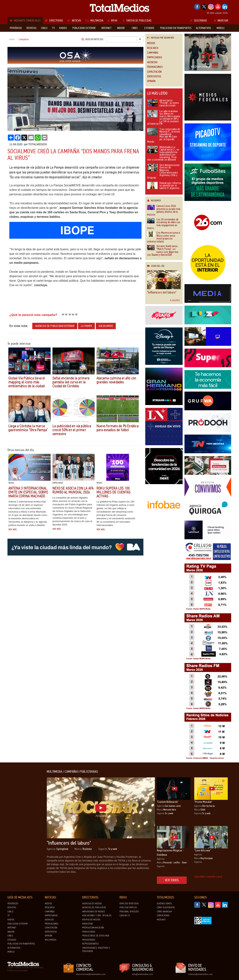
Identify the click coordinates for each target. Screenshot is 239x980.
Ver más (13, 530)
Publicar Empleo (128, 907)
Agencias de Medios (92, 904)
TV (8, 916)
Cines (10, 936)
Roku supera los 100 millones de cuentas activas (114, 492)
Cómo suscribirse (166, 907)
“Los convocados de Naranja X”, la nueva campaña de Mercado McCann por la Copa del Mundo (164, 136)
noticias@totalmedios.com (200, 974)
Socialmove (106, 326)
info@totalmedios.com (143, 974)
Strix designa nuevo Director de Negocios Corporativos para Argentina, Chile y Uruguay (163, 172)
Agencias (152, 62)
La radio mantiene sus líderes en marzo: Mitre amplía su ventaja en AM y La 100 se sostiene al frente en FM (164, 118)
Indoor (11, 932)
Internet (12, 928)
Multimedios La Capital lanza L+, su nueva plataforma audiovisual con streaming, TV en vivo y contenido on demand (163, 154)
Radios (11, 920)
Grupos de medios (91, 920)
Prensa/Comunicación (93, 928)
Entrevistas (154, 77)
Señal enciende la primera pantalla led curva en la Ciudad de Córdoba (71, 382)
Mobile (11, 952)
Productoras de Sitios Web (96, 936)
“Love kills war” (203, 850)
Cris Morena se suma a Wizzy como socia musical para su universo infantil (163, 237)
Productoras (89, 932)
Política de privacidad (17, 970)
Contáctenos (163, 916)
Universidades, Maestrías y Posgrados (96, 950)
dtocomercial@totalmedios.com (90, 974)
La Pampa (86, 326)
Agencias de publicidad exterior (55, 326)
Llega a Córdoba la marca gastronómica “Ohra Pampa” (28, 428)
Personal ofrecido (129, 912)
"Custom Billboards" (168, 802)
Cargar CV (125, 916)
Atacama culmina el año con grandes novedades (116, 380)
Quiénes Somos (164, 904)
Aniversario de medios (94, 912)
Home (12, 39)
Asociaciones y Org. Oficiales (97, 916)
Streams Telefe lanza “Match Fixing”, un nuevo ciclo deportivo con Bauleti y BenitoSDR (163, 251)
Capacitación (154, 72)
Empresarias (155, 57)
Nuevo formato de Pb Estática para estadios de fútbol (118, 428)
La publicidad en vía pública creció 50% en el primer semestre (72, 430)
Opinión (151, 81)
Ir (140, 39)
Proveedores (89, 940)
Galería (175, 300)
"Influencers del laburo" (162, 292)
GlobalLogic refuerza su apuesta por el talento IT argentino (164, 186)
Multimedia (51, 940)
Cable (10, 912)
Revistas (12, 907)
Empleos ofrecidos (129, 904)
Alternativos (14, 948)
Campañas (153, 53)
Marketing (88, 924)
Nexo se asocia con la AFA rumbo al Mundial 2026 (73, 490)
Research (153, 48)
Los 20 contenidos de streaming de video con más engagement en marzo (164, 224)
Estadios (12, 940)
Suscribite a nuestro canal (208, 877)
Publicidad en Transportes (21, 944)
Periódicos (13, 904)
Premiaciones (155, 67)
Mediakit (161, 920)
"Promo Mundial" (203, 802)
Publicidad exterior (18, 924)
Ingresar (221, 21)
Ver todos (172, 880)
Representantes (90, 944)
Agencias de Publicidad (94, 907)
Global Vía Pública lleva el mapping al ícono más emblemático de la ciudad (27, 382)
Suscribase (199, 21)
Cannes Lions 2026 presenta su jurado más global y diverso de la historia (164, 210)
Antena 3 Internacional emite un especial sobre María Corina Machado (28, 492)
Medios (151, 43)
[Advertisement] (22, 826)
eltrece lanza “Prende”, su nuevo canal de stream (163, 103)
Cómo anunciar (164, 912)
